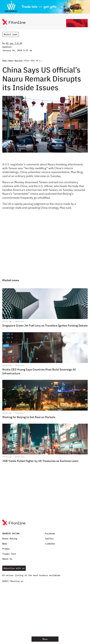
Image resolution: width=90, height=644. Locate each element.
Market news (10, 34)
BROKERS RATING (11, 534)
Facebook (50, 534)
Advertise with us (14, 568)
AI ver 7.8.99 (14, 43)
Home (4, 60)
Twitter (49, 539)
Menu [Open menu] (45, 639)
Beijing (18, 60)
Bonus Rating (10, 539)
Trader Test (9, 554)
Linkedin (50, 544)
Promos (6, 549)
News (11, 60)
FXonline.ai (16, 581)
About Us (7, 559)
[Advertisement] (45, 247)
